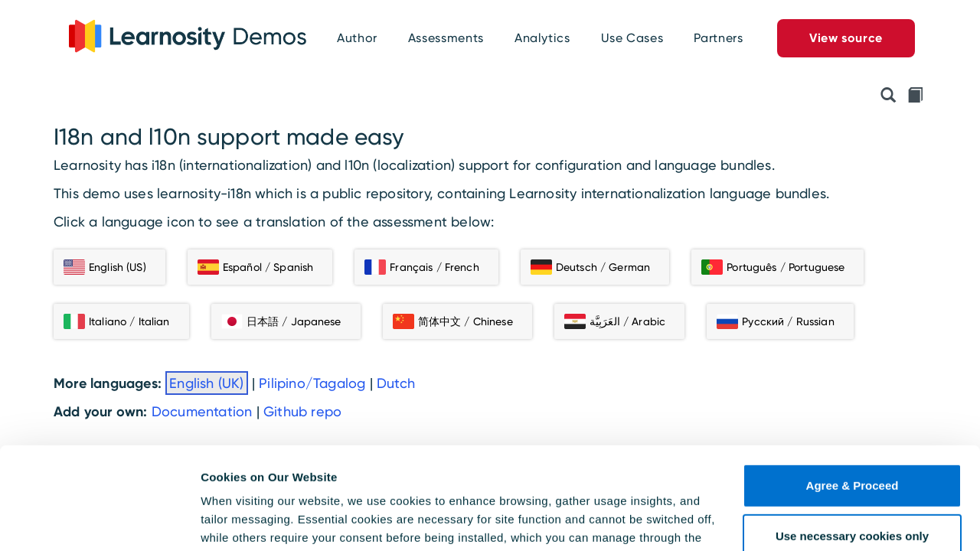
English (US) (105, 267)
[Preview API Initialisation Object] (888, 96)
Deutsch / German (590, 267)
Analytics (542, 38)
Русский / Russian (775, 321)
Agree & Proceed (853, 390)
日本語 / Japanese (281, 321)
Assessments (446, 38)
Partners (718, 38)
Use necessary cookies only (852, 440)
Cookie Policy (262, 479)
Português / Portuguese (773, 267)
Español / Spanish (255, 267)
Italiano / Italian (117, 321)
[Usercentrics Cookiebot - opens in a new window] (99, 521)
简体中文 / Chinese (453, 321)
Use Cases (632, 38)
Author (357, 38)
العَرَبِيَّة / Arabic (615, 321)
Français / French (421, 267)
